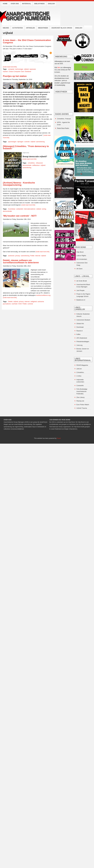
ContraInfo (80, 386)
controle (27, 142)
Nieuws (6, 28)
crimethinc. (32, 163)
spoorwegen (12, 142)
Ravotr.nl (79, 331)
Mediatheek (43, 28)
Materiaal (27, 4)
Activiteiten (17, 28)
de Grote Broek (82, 281)
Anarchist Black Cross (62, 28)
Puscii (59, 438)
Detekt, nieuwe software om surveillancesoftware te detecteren (21, 261)
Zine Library (81, 397)
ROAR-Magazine (82, 365)
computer (11, 69)
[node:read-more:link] (10, 67)
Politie (32, 256)
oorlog (44, 209)
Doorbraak (80, 327)
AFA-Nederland (82, 338)
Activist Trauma (82, 408)
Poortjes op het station (15, 76)
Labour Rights (81, 256)
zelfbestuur (36, 165)
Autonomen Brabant (83, 320)
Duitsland (28, 71)
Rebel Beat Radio (63, 128)
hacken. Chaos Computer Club (13, 71)
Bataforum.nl (81, 300)
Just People (80, 290)
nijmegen (20, 142)
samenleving (40, 142)
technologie (19, 69)
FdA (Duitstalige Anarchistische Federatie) (82, 391)
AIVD (20, 304)
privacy (18, 256)
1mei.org (79, 345)
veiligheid (34, 302)
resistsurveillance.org (43, 295)
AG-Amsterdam (82, 259)
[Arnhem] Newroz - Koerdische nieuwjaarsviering (19, 184)
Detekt (10, 302)
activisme (11, 256)
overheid (14, 304)
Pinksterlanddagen (83, 342)
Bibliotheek (39, 4)
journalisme (7, 304)
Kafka (78, 334)
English (51, 4)
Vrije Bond (80, 252)
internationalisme (30, 209)
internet (38, 256)
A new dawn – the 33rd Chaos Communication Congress (27, 41)
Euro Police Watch (83, 405)
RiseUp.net (80, 401)
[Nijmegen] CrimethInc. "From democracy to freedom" (26, 147)
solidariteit (20, 209)
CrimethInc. (80, 372)
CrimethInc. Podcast (64, 119)
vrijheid (26, 69)
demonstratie (27, 165)
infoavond (39, 163)
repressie (33, 69)
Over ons (15, 4)
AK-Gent (79, 269)
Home (5, 4)
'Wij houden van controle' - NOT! (20, 216)
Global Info (80, 324)
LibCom (79, 369)
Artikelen (30, 28)
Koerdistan (12, 209)
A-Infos (79, 376)
